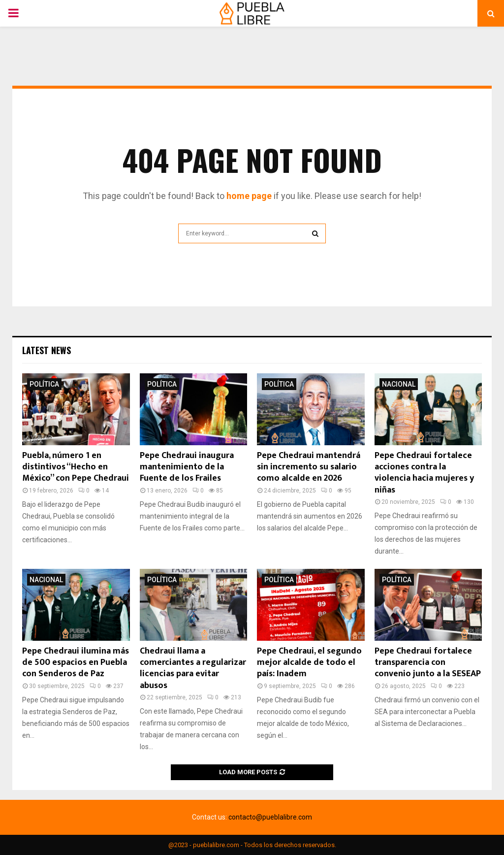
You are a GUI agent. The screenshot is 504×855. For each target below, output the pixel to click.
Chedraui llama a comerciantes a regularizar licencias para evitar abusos (193, 668)
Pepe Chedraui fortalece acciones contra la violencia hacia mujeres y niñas (424, 473)
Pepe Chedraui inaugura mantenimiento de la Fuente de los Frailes (187, 467)
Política (44, 384)
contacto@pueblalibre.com (270, 817)
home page (249, 196)
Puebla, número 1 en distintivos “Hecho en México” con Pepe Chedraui (76, 467)
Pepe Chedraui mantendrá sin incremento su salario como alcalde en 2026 (309, 467)
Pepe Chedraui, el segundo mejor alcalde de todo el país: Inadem (309, 663)
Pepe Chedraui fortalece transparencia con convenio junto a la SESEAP (428, 663)
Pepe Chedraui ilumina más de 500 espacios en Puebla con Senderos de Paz (76, 663)
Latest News (47, 350)
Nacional (399, 384)
